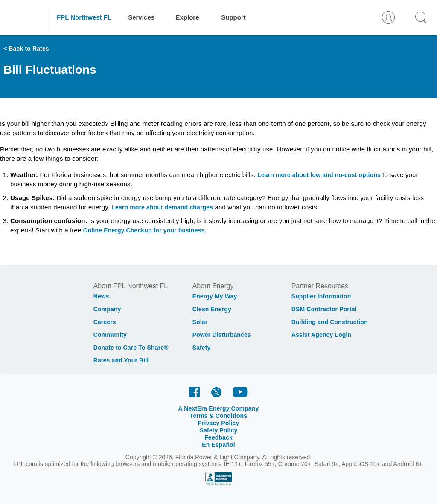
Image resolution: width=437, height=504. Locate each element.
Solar (200, 322)
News (101, 296)
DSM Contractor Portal (324, 309)
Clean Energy (212, 309)
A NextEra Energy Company (219, 408)
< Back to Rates (26, 49)
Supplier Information (321, 296)
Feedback (218, 437)
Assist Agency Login (322, 335)
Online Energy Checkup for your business (144, 230)
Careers (105, 322)
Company (107, 309)
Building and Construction (330, 322)
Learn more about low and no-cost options (319, 175)
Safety (202, 348)
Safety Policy (219, 430)
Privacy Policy (219, 423)
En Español (218, 445)
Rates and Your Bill (121, 360)
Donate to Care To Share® (131, 348)
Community (110, 335)
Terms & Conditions (219, 416)
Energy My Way (215, 296)
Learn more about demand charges (162, 207)
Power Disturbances (222, 335)
